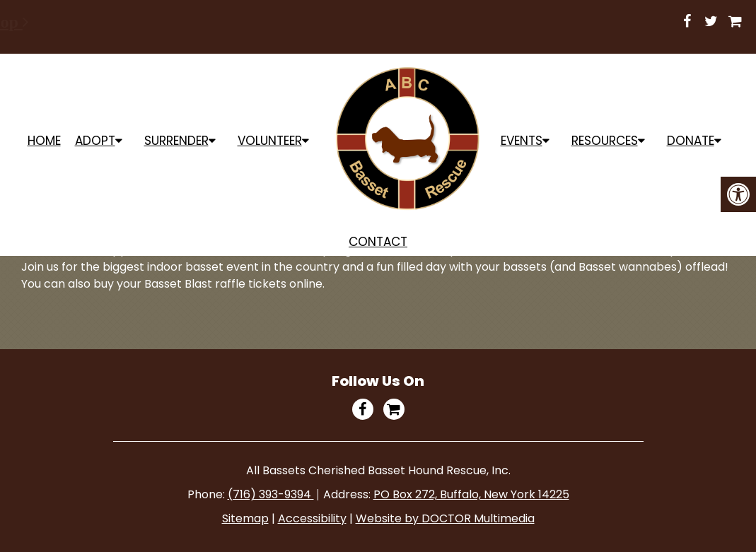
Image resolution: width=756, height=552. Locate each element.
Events (522, 141)
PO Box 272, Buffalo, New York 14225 (471, 494)
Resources (605, 141)
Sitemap (245, 518)
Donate (691, 141)
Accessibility (312, 518)
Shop (488, 22)
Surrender (176, 141)
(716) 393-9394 (271, 494)
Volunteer (270, 141)
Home (44, 141)
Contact (378, 242)
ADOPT (95, 141)
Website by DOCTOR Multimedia (445, 518)
